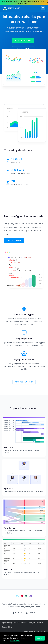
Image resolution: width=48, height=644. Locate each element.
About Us (40, 623)
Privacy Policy (30, 631)
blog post (41, 1)
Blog (10, 627)
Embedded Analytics (28, 623)
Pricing (5, 627)
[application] (13, 58)
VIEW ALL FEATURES (24, 382)
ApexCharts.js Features (11, 623)
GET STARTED (23, 49)
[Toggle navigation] (43, 8)
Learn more (15, 641)
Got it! (40, 638)
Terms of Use (41, 631)
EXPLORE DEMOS (23, 41)
